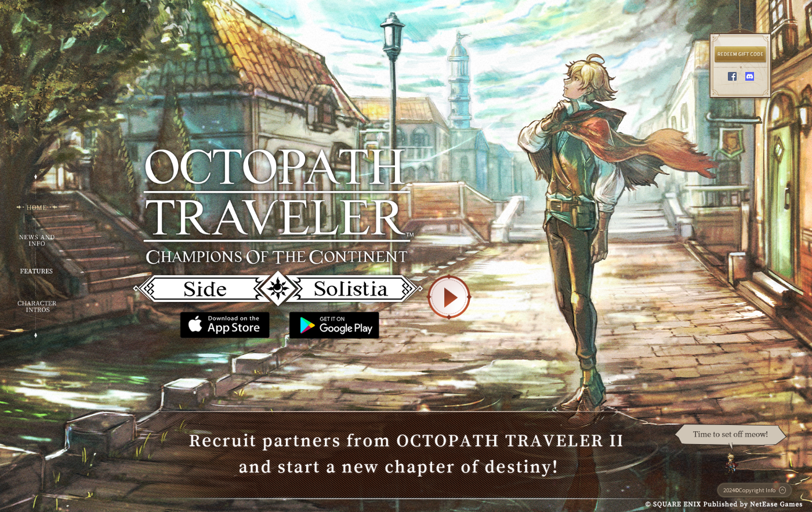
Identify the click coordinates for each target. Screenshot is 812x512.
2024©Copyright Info (755, 490)
